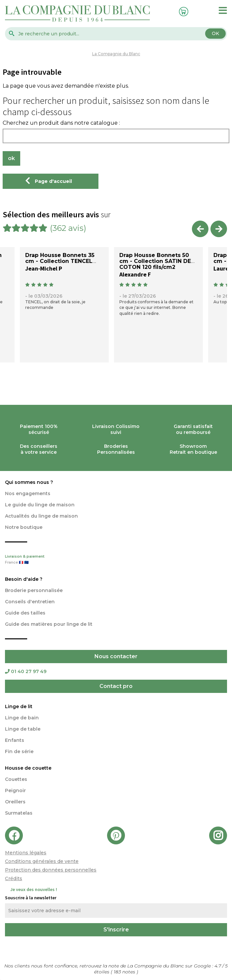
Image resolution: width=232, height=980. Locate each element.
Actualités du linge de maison (41, 516)
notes (125, 972)
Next (219, 229)
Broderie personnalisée (34, 590)
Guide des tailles (25, 613)
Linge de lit (19, 706)
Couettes (16, 779)
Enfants (15, 740)
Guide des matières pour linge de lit (49, 624)
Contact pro (116, 686)
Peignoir (15, 790)
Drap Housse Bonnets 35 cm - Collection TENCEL (60, 258)
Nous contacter (116, 656)
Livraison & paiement (116, 560)
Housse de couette (28, 768)
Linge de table (23, 729)
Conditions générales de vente (42, 861)
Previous (200, 229)
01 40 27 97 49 (26, 671)
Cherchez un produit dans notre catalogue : (61, 123)
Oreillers (15, 802)
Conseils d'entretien (30, 602)
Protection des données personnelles (51, 870)
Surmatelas (19, 813)
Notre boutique (24, 527)
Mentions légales (26, 853)
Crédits (14, 878)
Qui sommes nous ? (29, 482)
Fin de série (19, 751)
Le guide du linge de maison (40, 505)
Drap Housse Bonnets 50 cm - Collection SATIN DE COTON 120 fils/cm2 (155, 261)
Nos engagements (28, 493)
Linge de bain (22, 718)
